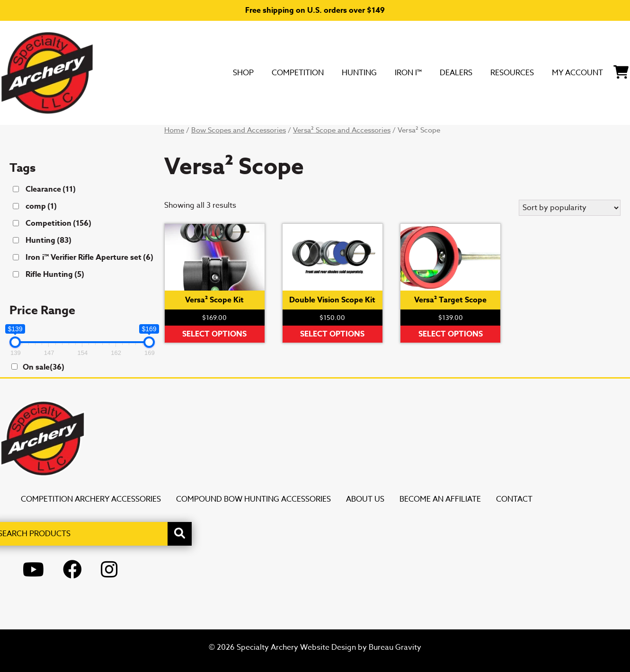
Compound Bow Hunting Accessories (253, 499)
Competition (221, 72)
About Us (365, 499)
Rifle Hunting (55, 274)
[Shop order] (570, 208)
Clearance (51, 189)
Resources (480, 72)
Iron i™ (354, 72)
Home (174, 130)
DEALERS (412, 72)
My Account (560, 72)
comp (41, 206)
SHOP (156, 72)
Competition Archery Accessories (91, 499)
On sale (44, 367)
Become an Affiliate (440, 499)
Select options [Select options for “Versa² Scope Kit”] (214, 334)
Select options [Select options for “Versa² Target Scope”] (451, 334)
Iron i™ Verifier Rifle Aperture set (89, 257)
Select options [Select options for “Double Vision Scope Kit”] (332, 334)
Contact (514, 499)
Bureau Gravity (395, 647)
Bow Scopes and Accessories (239, 130)
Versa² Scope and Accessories (342, 130)
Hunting (296, 72)
